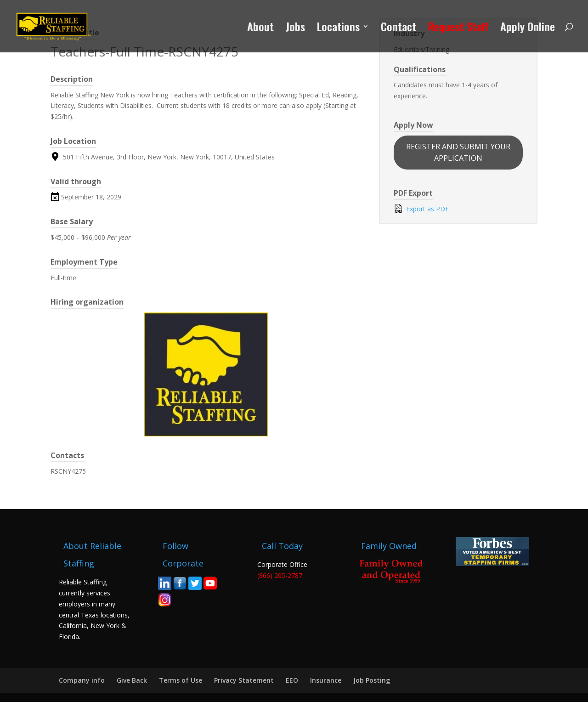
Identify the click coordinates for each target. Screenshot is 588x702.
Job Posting (372, 680)
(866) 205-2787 (280, 575)
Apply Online (528, 29)
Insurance (326, 680)
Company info (82, 680)
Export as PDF (421, 209)
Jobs (295, 29)
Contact (399, 29)
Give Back (132, 680)
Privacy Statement (244, 680)
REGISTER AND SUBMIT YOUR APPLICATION (458, 152)
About (260, 29)
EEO (292, 680)
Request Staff (458, 29)
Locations (338, 29)
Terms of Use (181, 680)
